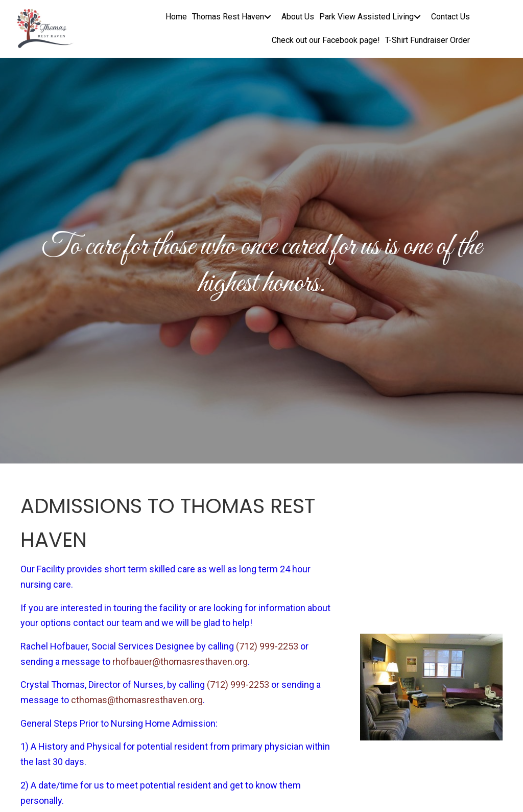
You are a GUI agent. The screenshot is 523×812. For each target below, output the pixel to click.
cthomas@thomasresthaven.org (137, 700)
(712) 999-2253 (267, 646)
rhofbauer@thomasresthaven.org (180, 662)
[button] (268, 17)
